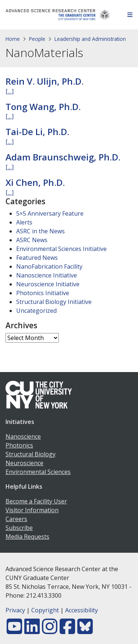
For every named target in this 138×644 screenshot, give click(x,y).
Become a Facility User (36, 501)
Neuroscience (24, 463)
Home (13, 39)
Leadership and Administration (90, 39)
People (37, 39)
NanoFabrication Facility (49, 266)
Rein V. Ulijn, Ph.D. (45, 81)
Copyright (45, 610)
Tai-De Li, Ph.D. (37, 132)
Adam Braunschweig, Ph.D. (63, 157)
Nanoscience (23, 436)
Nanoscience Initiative (47, 275)
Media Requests (27, 537)
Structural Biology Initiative (54, 302)
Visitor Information (32, 510)
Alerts (24, 222)
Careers (16, 519)
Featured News (37, 258)
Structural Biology (31, 454)
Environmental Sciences (38, 472)
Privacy (15, 610)
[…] (10, 91)
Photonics (19, 445)
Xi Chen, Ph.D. (35, 182)
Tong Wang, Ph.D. (43, 107)
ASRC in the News (40, 231)
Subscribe (19, 528)
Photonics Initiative (43, 293)
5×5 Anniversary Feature (50, 213)
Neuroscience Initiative (48, 284)
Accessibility (82, 610)
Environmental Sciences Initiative (61, 249)
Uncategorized (36, 311)
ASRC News (32, 240)
